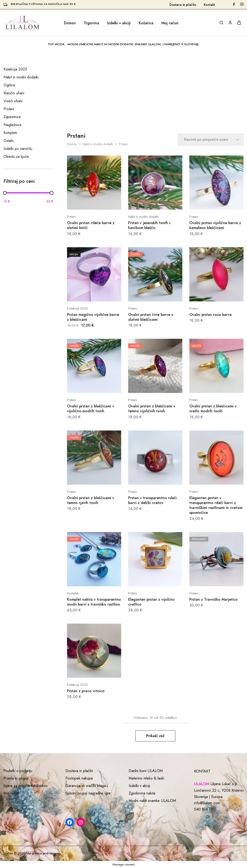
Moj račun (170, 23)
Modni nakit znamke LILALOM (152, 801)
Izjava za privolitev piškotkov (26, 786)
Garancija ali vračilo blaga (86, 786)
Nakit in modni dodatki (98, 144)
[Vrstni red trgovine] (211, 140)
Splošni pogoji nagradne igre (88, 793)
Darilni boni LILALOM (146, 771)
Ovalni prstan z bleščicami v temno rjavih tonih (91, 500)
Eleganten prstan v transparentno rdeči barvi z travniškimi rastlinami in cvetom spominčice (216, 505)
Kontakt (209, 5)
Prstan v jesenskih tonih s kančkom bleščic (149, 225)
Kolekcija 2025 (77, 308)
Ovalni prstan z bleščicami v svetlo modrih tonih (213, 409)
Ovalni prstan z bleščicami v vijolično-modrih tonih (91, 409)
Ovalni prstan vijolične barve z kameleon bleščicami (215, 225)
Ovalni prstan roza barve (210, 315)
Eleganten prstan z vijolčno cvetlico (151, 602)
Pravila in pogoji (16, 778)
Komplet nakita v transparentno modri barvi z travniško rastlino (94, 602)
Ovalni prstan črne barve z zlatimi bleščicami (151, 317)
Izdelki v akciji (119, 23)
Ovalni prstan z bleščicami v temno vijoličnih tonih (152, 409)
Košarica (146, 23)
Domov (70, 23)
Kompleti (73, 593)
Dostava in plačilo (183, 5)
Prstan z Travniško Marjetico (213, 599)
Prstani (71, 217)
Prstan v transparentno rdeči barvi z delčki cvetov (152, 500)
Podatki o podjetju (18, 771)
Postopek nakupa (79, 778)
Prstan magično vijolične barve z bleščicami (93, 317)
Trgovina (91, 23)
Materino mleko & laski (146, 778)
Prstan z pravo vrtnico (86, 691)
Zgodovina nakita (142, 793)
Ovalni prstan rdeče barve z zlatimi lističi (91, 225)
